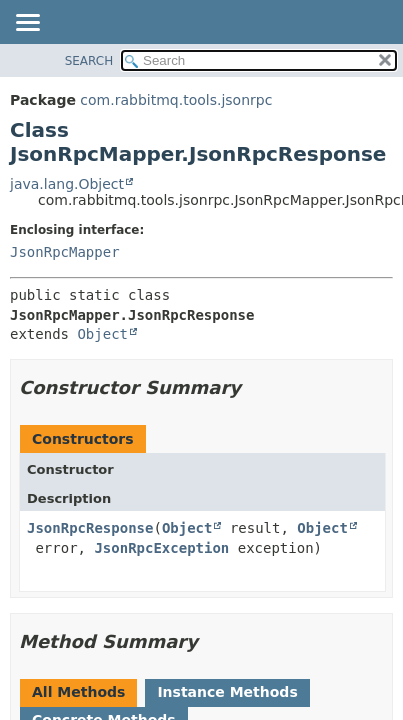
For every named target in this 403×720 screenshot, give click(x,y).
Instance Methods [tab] (227, 692)
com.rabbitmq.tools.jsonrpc (176, 100)
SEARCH (89, 61)
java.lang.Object (67, 184)
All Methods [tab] (78, 692)
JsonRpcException (161, 548)
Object (102, 334)
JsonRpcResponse (90, 528)
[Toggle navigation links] (27, 24)
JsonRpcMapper (65, 252)
